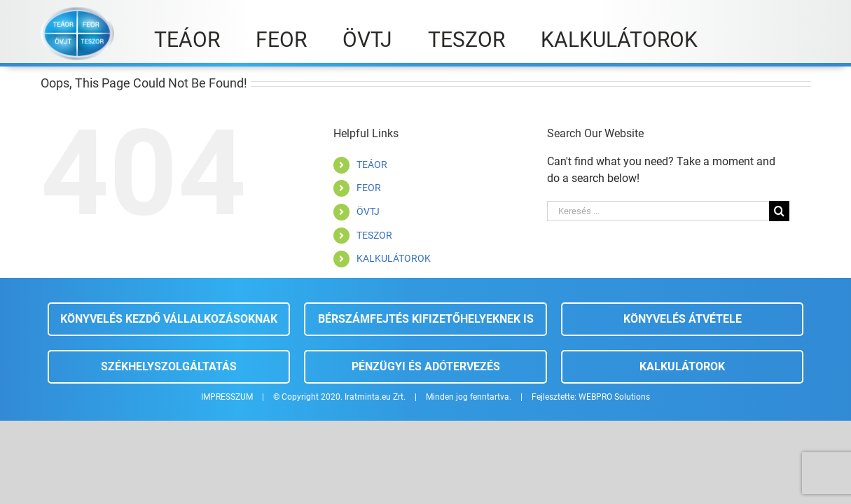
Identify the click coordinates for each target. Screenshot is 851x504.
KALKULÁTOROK (394, 258)
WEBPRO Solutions (614, 397)
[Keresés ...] (658, 211)
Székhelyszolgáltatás (169, 366)
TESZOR (374, 235)
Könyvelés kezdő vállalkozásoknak (169, 319)
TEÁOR (372, 164)
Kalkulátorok (682, 366)
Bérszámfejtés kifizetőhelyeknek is (426, 319)
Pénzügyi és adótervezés (426, 366)
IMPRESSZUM (227, 397)
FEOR (369, 188)
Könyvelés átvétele (683, 319)
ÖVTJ (368, 211)
